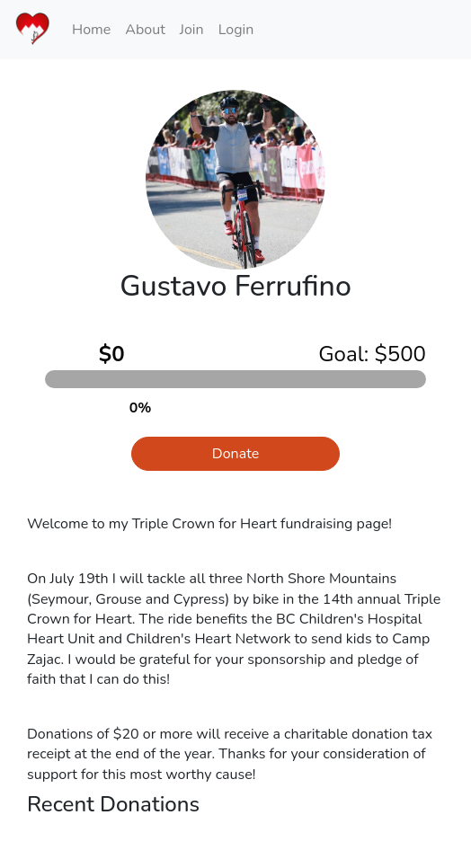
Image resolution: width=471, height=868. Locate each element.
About (145, 30)
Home (91, 30)
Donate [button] (235, 454)
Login (236, 30)
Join (192, 30)
